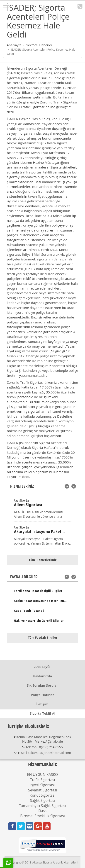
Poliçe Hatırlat (42, 695)
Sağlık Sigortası (42, 800)
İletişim (42, 704)
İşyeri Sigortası (43, 785)
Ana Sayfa (14, 45)
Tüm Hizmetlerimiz (43, 560)
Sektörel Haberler (39, 45)
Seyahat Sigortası (42, 790)
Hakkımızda (42, 676)
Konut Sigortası (42, 795)
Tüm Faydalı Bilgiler (43, 638)
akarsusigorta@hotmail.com (50, 753)
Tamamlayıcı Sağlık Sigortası (43, 806)
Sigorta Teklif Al (42, 713)
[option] (42, 510)
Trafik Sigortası (42, 780)
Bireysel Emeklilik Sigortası (42, 816)
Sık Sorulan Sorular (42, 685)
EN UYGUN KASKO (42, 774)
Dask (42, 811)
